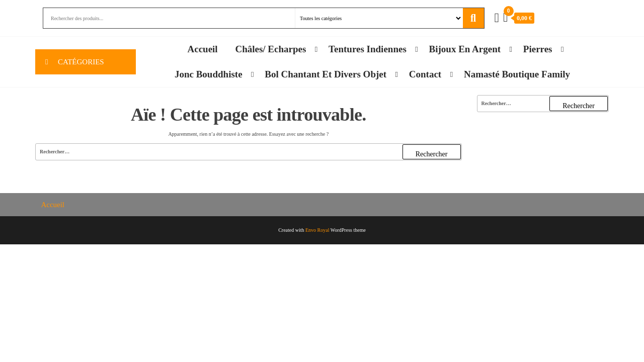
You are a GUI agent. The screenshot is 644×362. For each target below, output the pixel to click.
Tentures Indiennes (368, 49)
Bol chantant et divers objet (326, 74)
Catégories (81, 62)
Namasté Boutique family (517, 74)
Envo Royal (317, 230)
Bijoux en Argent (465, 49)
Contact (425, 74)
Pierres (538, 49)
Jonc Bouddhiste (209, 74)
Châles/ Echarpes (270, 49)
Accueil (203, 49)
